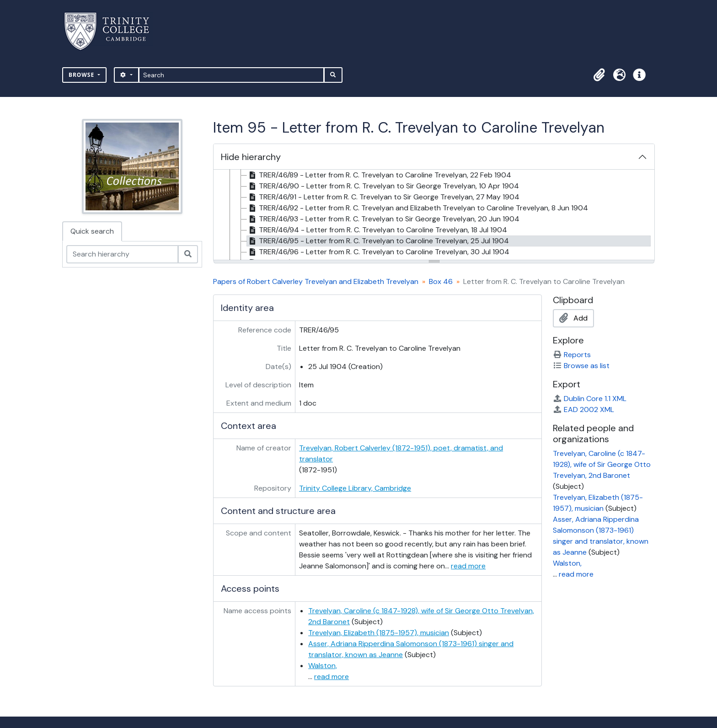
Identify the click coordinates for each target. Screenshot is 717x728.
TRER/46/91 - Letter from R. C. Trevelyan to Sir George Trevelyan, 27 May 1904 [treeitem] (383, 197)
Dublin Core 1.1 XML (590, 399)
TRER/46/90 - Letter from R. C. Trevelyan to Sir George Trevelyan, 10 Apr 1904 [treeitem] (383, 186)
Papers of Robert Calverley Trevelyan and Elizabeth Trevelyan (316, 281)
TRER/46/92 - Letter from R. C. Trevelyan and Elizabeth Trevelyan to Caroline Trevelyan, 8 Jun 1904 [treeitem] (417, 208)
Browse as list (581, 366)
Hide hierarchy (251, 157)
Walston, (323, 666)
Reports (572, 355)
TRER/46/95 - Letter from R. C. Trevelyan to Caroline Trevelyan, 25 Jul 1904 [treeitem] (378, 241)
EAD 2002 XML (583, 409)
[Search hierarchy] (122, 254)
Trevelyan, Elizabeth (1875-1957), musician (379, 633)
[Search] (232, 75)
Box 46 (441, 281)
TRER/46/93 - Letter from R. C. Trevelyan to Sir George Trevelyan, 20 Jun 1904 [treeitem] (383, 219)
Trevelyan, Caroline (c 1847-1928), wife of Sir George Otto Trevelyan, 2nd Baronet (602, 464)
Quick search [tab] (92, 231)
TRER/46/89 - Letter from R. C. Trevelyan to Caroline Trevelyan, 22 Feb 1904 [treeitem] (379, 175)
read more (468, 566)
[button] (599, 75)
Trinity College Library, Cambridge (355, 488)
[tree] (434, 215)
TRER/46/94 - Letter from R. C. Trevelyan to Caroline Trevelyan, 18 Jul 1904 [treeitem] (377, 230)
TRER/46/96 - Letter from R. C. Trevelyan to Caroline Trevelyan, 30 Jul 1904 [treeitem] (378, 252)
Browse (82, 75)
